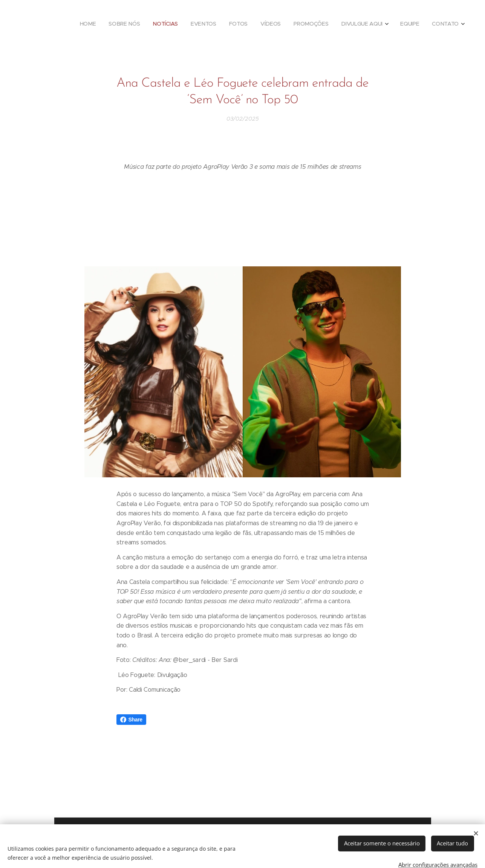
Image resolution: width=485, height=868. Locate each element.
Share (131, 720)
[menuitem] (338, 24)
